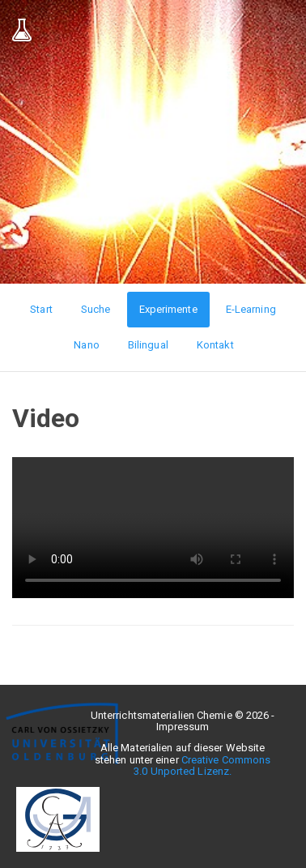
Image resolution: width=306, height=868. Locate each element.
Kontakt (215, 345)
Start (41, 309)
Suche (96, 309)
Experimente (168, 309)
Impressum (183, 727)
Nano (86, 345)
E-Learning (251, 309)
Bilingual (148, 345)
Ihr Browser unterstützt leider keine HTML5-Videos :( (153, 528)
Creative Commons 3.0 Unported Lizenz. (202, 765)
